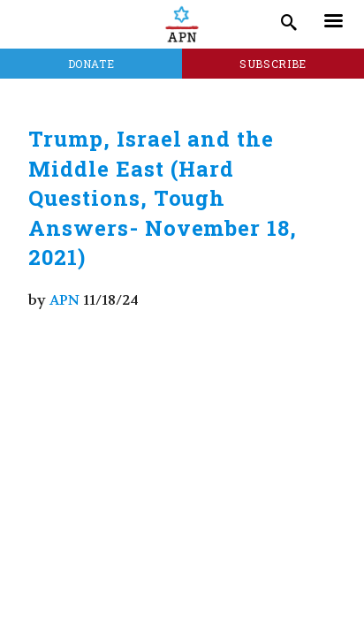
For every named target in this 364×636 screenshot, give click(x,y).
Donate (91, 64)
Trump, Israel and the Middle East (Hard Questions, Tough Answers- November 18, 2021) (163, 198)
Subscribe (273, 64)
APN (64, 300)
